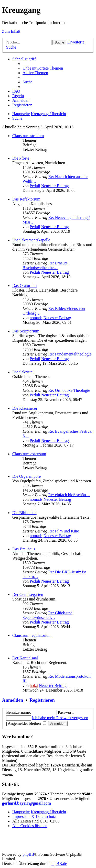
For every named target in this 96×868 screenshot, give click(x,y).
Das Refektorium (26, 199)
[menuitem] (43, 68)
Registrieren (42, 700)
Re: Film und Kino (63, 531)
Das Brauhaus (24, 549)
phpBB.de (59, 864)
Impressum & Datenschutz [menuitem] (34, 816)
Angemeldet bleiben (27, 723)
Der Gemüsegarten (28, 594)
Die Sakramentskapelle (31, 240)
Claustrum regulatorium (32, 635)
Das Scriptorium (26, 331)
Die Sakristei (23, 372)
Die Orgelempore (26, 476)
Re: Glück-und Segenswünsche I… (47, 615)
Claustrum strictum (28, 136)
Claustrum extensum (29, 454)
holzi (34, 686)
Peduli (35, 186)
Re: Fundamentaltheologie (70, 354)
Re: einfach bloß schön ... (69, 495)
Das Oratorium (25, 286)
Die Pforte (21, 158)
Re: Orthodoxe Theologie (69, 390)
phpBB (28, 854)
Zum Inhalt (11, 31)
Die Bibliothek (24, 513)
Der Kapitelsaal (25, 658)
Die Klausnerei (25, 408)
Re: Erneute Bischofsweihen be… (45, 265)
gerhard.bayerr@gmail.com (26, 803)
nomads (36, 318)
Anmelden (13, 700)
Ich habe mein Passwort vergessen (60, 718)
